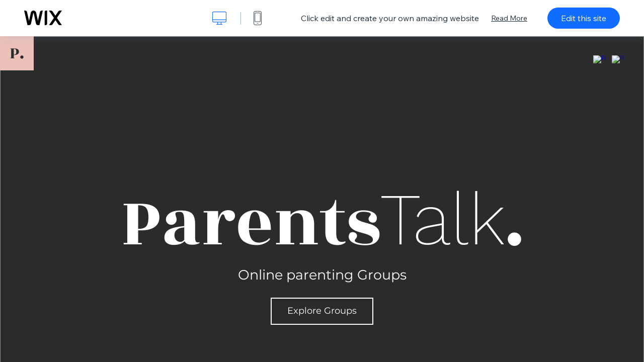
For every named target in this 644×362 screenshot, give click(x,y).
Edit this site (584, 18)
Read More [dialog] (509, 18)
